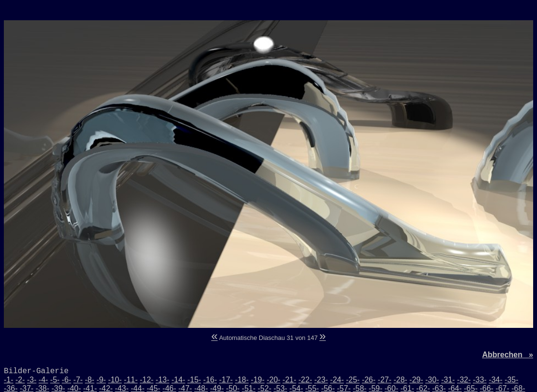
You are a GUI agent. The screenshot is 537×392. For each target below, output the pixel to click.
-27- (385, 380)
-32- (464, 380)
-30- (432, 380)
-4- (43, 380)
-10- (115, 380)
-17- (226, 380)
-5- (55, 380)
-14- (178, 380)
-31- (448, 380)
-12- (147, 380)
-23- (321, 380)
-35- (511, 380)
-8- (90, 380)
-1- (9, 380)
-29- (416, 380)
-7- (78, 380)
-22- (305, 380)
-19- (257, 380)
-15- (194, 380)
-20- (273, 380)
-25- (353, 380)
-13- (162, 380)
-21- (289, 380)
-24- (337, 380)
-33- (480, 380)
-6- (67, 380)
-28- (400, 380)
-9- (101, 380)
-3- (32, 380)
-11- (131, 380)
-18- (242, 380)
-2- (20, 380)
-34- (496, 380)
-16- (210, 380)
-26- (369, 380)
